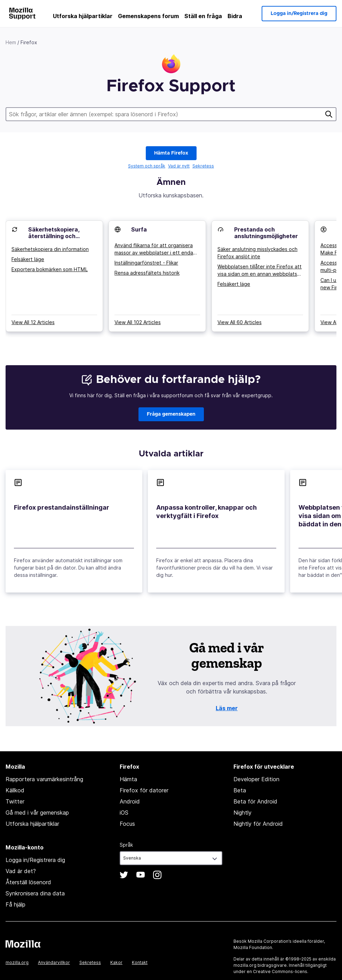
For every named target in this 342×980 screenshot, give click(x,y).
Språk (126, 845)
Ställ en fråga (203, 16)
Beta (240, 790)
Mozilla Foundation (253, 947)
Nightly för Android (258, 824)
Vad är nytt (179, 166)
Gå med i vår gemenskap (37, 813)
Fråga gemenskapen (171, 414)
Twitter (15, 801)
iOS (124, 813)
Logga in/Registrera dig (299, 14)
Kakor (116, 962)
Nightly (242, 813)
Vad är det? (21, 871)
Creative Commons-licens (280, 971)
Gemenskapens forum (148, 16)
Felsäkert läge (28, 259)
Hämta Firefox (171, 153)
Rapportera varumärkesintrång (44, 779)
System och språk (147, 166)
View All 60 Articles (240, 322)
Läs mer (227, 708)
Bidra (235, 16)
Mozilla (23, 944)
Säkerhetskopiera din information (50, 249)
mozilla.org (17, 962)
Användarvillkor (54, 962)
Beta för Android (255, 801)
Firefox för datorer (144, 790)
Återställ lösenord (28, 882)
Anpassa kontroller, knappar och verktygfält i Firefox (206, 512)
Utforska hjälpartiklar (83, 16)
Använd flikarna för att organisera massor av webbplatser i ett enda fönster (154, 249)
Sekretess (203, 166)
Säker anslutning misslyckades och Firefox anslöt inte (257, 253)
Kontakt (140, 962)
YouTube (141, 875)
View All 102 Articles (138, 322)
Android (130, 801)
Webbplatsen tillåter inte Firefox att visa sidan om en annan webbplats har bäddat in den (260, 271)
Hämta (128, 779)
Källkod (15, 790)
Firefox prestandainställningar (62, 507)
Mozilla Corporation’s (270, 941)
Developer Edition (256, 779)
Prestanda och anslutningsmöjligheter (266, 233)
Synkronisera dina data (35, 893)
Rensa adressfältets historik (147, 273)
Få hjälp (15, 904)
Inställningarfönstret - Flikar (146, 263)
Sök (329, 114)
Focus (127, 824)
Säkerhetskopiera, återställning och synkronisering (54, 236)
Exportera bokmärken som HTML (50, 269)
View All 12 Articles (33, 322)
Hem (11, 42)
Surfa (139, 229)
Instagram (157, 875)
